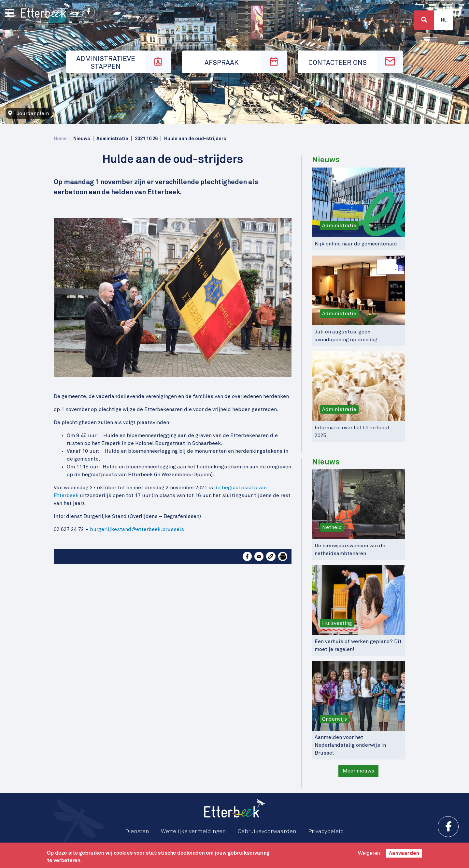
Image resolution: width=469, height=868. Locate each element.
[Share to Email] (259, 556)
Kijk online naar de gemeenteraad (356, 244)
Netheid (332, 527)
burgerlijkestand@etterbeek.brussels (137, 529)
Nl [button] (444, 20)
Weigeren (369, 853)
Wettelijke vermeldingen (193, 831)
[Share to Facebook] (247, 556)
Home (60, 139)
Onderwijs (334, 719)
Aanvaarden (404, 853)
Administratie (339, 226)
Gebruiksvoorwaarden (267, 831)
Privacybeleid (326, 831)
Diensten (137, 831)
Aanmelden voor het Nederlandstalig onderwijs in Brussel (350, 745)
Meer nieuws (358, 771)
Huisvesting (337, 623)
